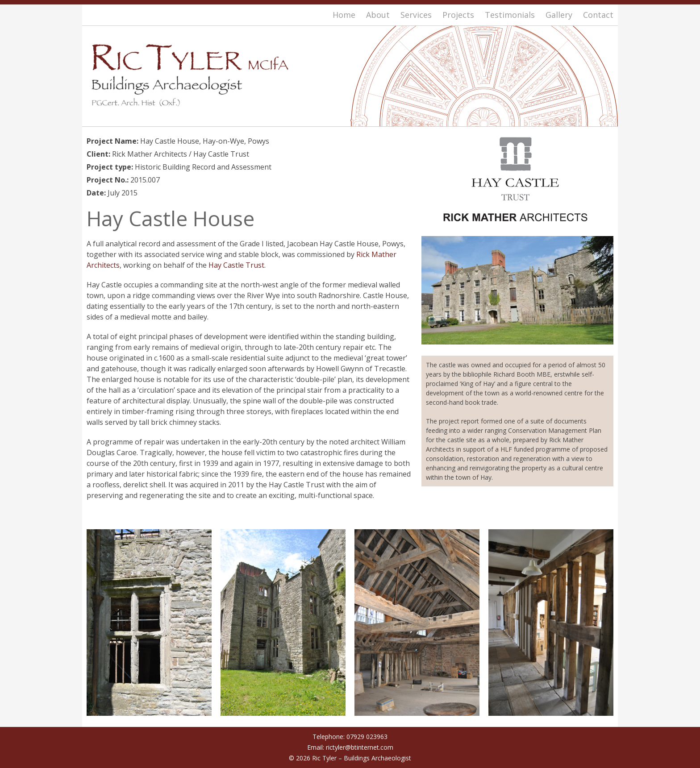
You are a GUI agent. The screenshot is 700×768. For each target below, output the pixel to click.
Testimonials (510, 15)
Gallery (559, 15)
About (378, 15)
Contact (598, 15)
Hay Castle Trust (236, 265)
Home (344, 15)
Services (416, 15)
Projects (458, 15)
